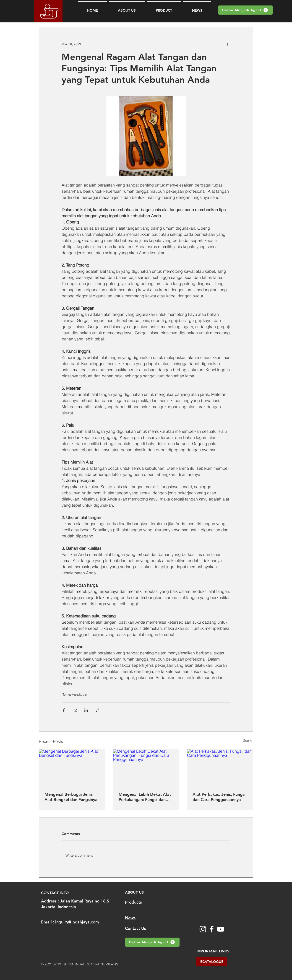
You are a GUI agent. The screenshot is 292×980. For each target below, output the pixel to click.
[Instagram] (203, 929)
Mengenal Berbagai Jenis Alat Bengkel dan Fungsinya (71, 797)
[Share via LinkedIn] (86, 710)
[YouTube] (221, 929)
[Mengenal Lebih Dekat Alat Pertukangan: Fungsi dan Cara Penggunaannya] (146, 768)
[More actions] (228, 44)
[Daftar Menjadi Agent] (245, 10)
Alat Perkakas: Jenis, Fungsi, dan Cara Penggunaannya (220, 797)
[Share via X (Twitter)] (75, 710)
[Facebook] (212, 929)
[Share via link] (97, 710)
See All (248, 741)
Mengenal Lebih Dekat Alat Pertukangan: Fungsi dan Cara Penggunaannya (145, 797)
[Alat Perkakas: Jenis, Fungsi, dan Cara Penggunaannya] (220, 768)
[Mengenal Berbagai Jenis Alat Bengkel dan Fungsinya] (72, 768)
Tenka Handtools (75, 695)
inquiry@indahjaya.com (77, 922)
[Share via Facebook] (64, 710)
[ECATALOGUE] (212, 962)
